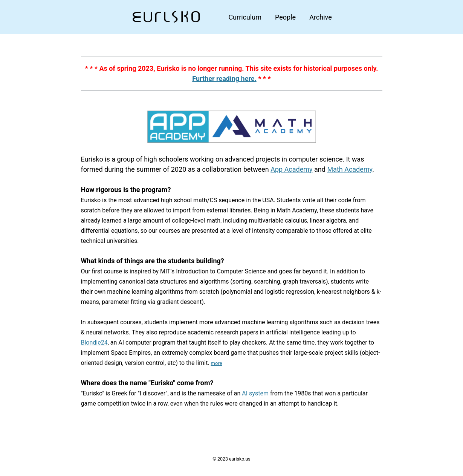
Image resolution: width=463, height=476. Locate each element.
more (217, 363)
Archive (321, 17)
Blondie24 (94, 343)
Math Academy (350, 169)
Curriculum (245, 17)
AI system (255, 393)
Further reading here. (224, 79)
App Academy (291, 169)
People (285, 17)
